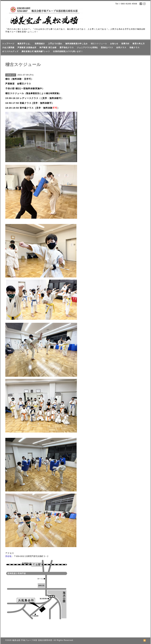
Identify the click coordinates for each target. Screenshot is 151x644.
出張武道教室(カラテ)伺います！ (68, 51)
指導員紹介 (40, 44)
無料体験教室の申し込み (77, 44)
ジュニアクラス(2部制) (87, 48)
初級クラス (135, 48)
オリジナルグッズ (10, 51)
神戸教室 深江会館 (48, 48)
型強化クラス (107, 48)
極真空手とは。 (25, 44)
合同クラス (121, 48)
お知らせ (114, 44)
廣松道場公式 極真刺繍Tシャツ (36, 51)
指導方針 (125, 44)
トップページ (8, 44)
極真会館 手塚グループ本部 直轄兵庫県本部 (32, 640)
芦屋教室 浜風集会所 (27, 48)
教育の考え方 (139, 44)
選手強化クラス (67, 48)
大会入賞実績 (8, 48)
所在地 (8, 556)
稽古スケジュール (99, 44)
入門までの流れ (55, 44)
